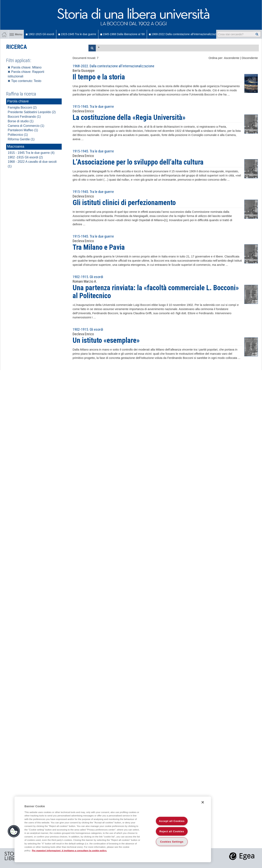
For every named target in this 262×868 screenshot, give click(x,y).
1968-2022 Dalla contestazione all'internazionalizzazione (185, 34)
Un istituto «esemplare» (106, 340)
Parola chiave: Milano (25, 67)
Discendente (250, 58)
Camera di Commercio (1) (26, 126)
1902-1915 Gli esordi (40, 34)
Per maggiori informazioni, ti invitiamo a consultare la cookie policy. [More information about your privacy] (69, 850)
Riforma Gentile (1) (21, 139)
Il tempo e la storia (99, 77)
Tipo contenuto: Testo (24, 81)
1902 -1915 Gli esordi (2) (25, 157)
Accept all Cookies (172, 821)
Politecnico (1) (18, 135)
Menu (16, 34)
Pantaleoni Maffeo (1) (23, 130)
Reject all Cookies (172, 831)
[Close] (203, 802)
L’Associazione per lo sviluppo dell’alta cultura (138, 162)
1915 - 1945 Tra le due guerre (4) (31, 153)
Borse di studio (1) (21, 121)
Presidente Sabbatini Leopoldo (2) (32, 112)
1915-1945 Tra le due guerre (77, 34)
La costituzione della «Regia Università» (129, 118)
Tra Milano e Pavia (99, 247)
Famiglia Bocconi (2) (22, 107)
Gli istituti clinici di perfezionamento (124, 203)
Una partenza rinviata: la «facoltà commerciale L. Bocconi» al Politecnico (156, 292)
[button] (14, 831)
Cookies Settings (172, 842)
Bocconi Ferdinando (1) (24, 117)
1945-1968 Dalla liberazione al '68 (123, 34)
